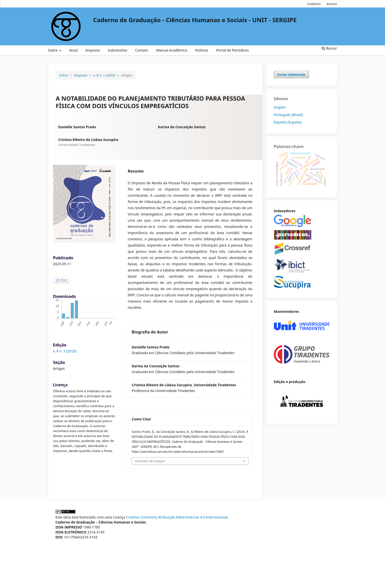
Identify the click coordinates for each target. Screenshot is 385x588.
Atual (73, 50)
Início (64, 75)
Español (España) (288, 122)
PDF (63, 280)
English (280, 107)
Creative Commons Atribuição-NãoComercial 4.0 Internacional (177, 517)
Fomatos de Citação (150, 461)
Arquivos (93, 50)
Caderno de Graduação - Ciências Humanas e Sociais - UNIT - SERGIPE (195, 20)
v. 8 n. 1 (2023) (104, 75)
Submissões (117, 50)
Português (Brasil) (288, 115)
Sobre (53, 50)
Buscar (329, 48)
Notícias (202, 50)
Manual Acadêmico (172, 50)
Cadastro (314, 4)
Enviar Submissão (291, 74)
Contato (142, 50)
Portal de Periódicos (232, 50)
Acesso (332, 4)
